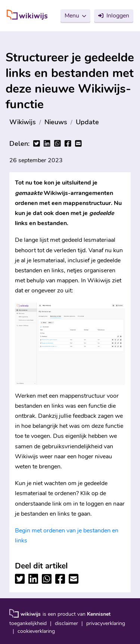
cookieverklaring (36, 631)
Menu (72, 16)
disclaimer (66, 623)
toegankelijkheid (28, 623)
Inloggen (118, 16)
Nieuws (56, 122)
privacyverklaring (106, 623)
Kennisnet (99, 614)
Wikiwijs (23, 122)
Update (87, 122)
